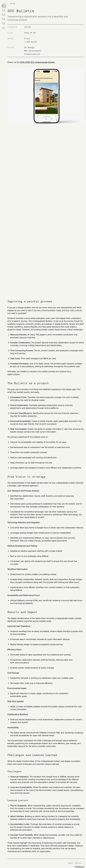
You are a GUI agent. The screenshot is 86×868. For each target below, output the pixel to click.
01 (4, 6)
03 (4, 14)
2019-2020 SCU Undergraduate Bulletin (37, 62)
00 (4, 28)
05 (4, 23)
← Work (11, 4)
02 (4, 10)
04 (4, 19)
